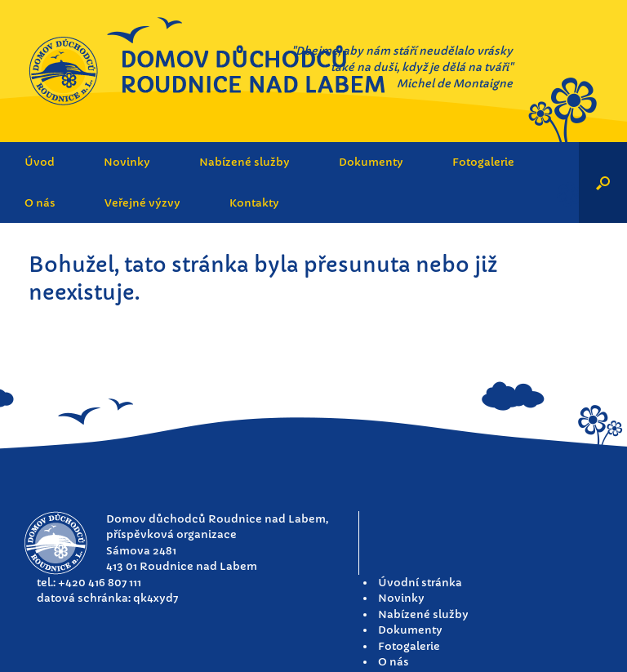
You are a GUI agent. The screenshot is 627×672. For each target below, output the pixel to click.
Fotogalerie (483, 162)
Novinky (127, 162)
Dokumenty (371, 162)
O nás (40, 203)
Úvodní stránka (420, 583)
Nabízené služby (245, 162)
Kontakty (254, 203)
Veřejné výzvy (142, 203)
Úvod (40, 162)
